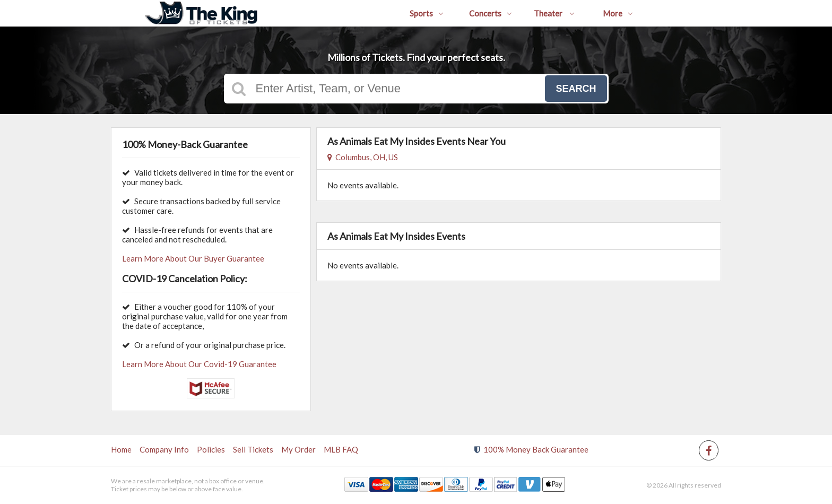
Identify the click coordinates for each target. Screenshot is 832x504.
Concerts (491, 13)
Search (576, 89)
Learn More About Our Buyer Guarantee (193, 258)
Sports (427, 13)
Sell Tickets (253, 449)
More (618, 13)
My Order (298, 449)
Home (121, 449)
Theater (554, 13)
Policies (211, 449)
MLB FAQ (341, 449)
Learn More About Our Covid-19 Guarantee (199, 364)
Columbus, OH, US (363, 157)
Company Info (164, 449)
